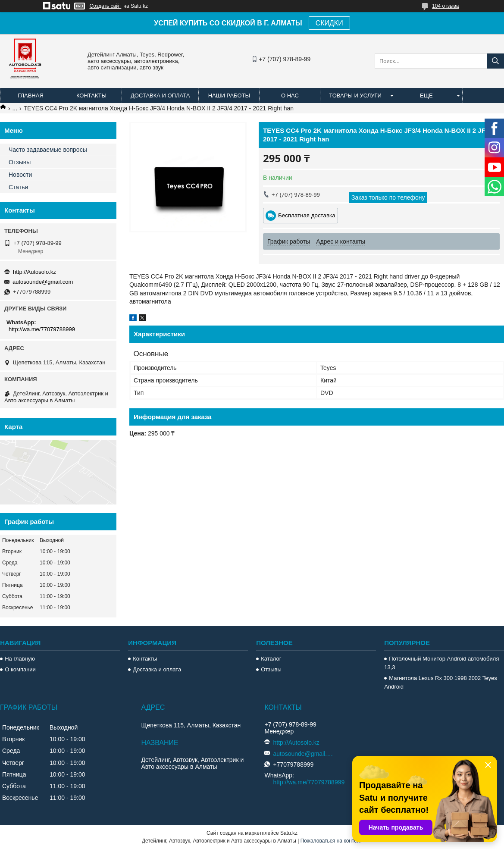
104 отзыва (445, 6)
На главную (20, 659)
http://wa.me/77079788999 (42, 329)
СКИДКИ (329, 23)
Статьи (18, 187)
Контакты (91, 96)
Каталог (271, 659)
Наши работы (229, 96)
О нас (290, 96)
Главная (31, 96)
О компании (20, 669)
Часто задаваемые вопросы (48, 150)
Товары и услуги (355, 96)
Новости (20, 175)
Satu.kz (289, 833)
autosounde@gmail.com (43, 282)
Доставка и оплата (160, 96)
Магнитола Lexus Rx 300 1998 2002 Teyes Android (440, 682)
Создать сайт (106, 6)
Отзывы (20, 162)
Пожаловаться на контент (331, 841)
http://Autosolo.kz (34, 272)
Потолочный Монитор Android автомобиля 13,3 (441, 663)
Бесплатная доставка (307, 215)
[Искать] (495, 61)
